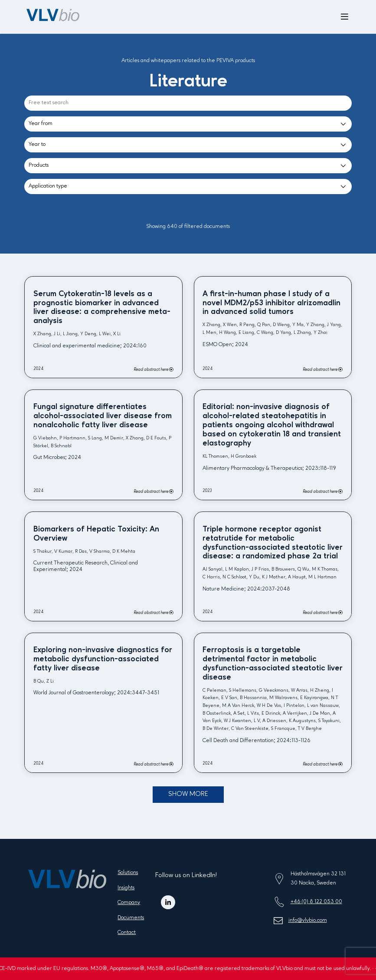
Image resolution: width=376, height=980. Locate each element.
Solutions (128, 873)
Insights (126, 888)
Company (129, 902)
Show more (188, 794)
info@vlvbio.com (308, 920)
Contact (127, 932)
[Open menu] (344, 17)
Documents (131, 918)
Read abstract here (154, 370)
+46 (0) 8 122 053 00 (316, 902)
